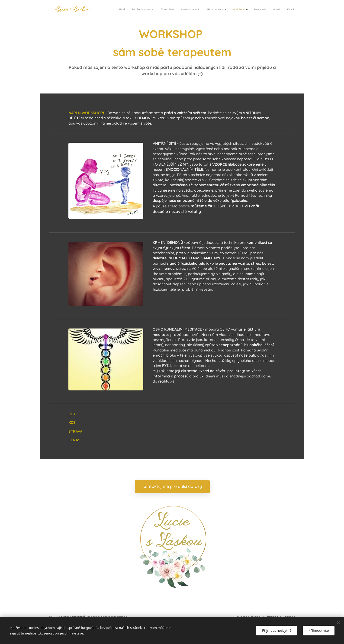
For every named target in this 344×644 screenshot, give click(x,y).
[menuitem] (232, 10)
